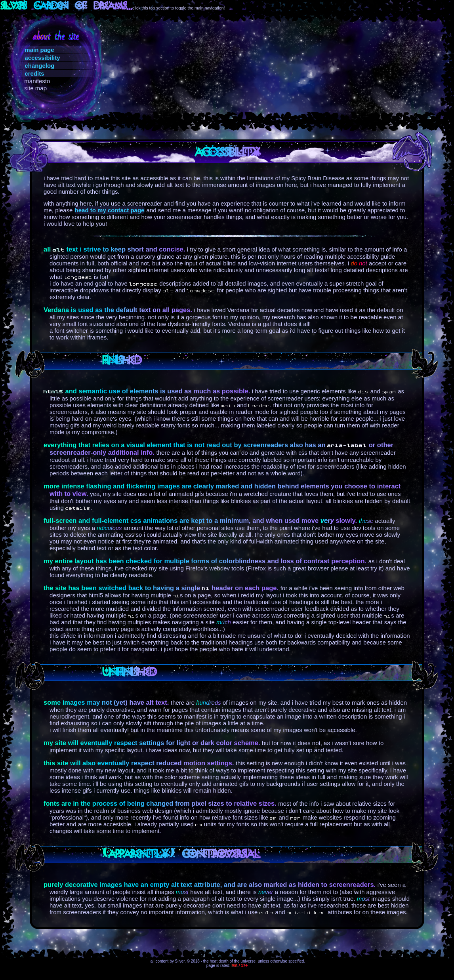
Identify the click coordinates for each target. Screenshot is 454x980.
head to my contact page (110, 210)
